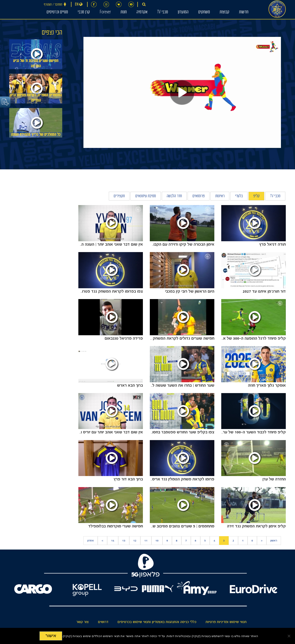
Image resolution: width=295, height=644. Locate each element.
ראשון (274, 541)
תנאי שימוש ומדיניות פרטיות (226, 622)
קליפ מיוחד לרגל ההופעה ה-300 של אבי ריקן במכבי (244, 338)
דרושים (103, 622)
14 (113, 541)
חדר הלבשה (174, 196)
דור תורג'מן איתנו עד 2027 (264, 291)
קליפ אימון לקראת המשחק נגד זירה (256, 526)
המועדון (183, 12)
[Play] (182, 92)
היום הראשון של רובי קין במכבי (190, 291)
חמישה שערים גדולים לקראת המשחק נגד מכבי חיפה (171, 338)
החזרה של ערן (274, 479)
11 (146, 541)
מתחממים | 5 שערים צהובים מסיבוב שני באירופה (175, 526)
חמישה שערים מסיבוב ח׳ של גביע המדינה (36, 64)
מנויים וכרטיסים (57, 12)
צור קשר (83, 622)
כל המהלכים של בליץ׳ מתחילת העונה (36, 135)
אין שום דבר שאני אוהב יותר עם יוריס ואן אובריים (104, 432)
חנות (124, 12)
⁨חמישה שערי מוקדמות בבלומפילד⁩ (116, 526)
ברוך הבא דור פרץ (128, 479)
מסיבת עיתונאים (146, 196)
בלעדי (239, 196)
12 (135, 541)
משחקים (204, 12)
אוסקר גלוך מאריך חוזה (267, 385)
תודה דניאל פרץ (273, 244)
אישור (51, 635)
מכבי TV (163, 12)
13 (124, 541)
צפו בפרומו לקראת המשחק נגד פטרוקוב (110, 291)
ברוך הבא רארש (130, 385)
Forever (105, 12)
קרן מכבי (84, 12)
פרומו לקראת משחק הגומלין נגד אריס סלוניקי (177, 479)
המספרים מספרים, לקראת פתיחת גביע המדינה (36, 98)
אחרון (91, 541)
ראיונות (220, 196)
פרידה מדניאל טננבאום (124, 338)
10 (157, 541)
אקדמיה (142, 12)
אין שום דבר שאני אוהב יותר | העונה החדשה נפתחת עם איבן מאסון (89, 244)
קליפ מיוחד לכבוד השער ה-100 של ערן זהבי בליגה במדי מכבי (236, 432)
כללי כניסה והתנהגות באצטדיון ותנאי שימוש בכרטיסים (157, 622)
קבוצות (224, 12)
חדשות (244, 12)
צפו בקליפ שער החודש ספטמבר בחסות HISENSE (172, 432)
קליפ (256, 196)
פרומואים (199, 196)
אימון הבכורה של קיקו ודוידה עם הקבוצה (182, 244)
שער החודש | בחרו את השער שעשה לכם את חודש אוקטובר (166, 385)
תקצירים (119, 196)
